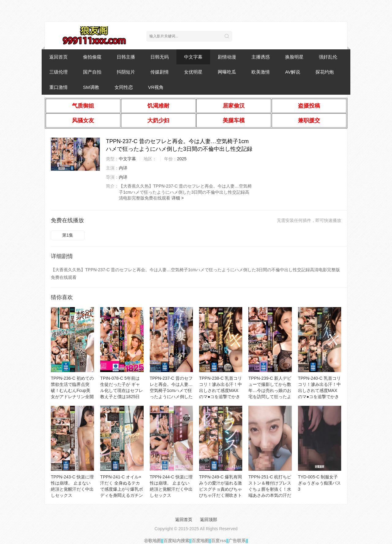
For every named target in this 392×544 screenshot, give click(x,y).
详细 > (178, 198)
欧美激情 (261, 72)
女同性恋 (124, 87)
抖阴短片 (126, 72)
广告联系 (237, 541)
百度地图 (200, 541)
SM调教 (91, 87)
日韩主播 (126, 57)
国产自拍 (92, 72)
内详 (123, 168)
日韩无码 (160, 57)
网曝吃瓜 (227, 72)
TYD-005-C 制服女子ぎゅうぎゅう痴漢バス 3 (319, 483)
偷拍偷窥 (92, 57)
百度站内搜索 (176, 541)
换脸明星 (294, 57)
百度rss (219, 541)
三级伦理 (58, 72)
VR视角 (156, 87)
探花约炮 (325, 72)
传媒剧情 (160, 72)
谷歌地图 (153, 541)
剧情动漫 (227, 57)
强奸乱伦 (328, 57)
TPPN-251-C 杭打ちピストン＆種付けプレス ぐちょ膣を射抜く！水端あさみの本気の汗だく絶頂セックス (270, 489)
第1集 (68, 235)
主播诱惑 (261, 57)
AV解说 (293, 72)
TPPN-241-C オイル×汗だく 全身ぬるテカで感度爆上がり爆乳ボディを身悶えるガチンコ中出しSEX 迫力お (122, 489)
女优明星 (193, 72)
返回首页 (58, 57)
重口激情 (58, 87)
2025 (182, 159)
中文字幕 (193, 57)
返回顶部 (209, 519)
